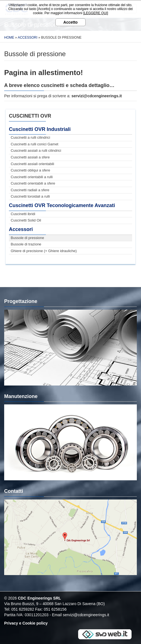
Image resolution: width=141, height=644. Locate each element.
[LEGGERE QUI (95, 13)
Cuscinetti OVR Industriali (40, 129)
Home (9, 38)
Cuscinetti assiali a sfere (30, 157)
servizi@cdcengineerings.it (86, 615)
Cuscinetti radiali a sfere (30, 190)
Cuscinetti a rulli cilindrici (31, 137)
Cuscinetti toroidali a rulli (30, 196)
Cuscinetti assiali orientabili (33, 164)
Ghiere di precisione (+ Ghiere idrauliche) (44, 251)
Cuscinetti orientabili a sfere (33, 183)
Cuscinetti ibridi (23, 214)
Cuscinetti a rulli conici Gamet (35, 144)
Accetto (70, 22)
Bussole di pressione (28, 238)
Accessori (28, 38)
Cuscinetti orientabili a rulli (32, 177)
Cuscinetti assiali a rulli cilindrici (36, 151)
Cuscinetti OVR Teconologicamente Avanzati (62, 205)
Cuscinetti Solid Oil (26, 220)
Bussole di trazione (26, 244)
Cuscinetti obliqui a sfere (31, 170)
